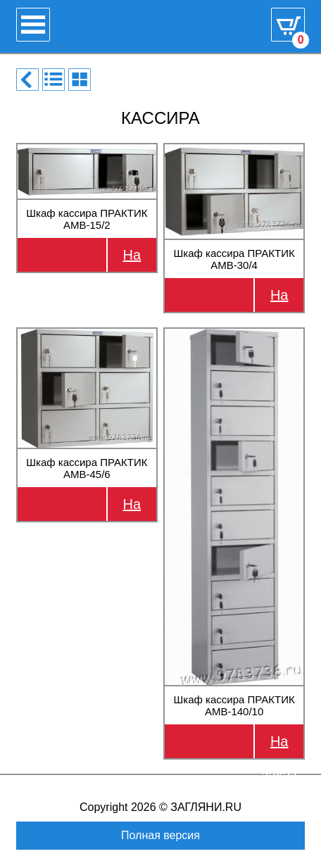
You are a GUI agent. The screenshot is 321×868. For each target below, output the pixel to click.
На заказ (132, 259)
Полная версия (160, 835)
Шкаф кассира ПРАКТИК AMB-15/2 (87, 219)
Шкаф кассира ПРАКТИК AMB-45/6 (87, 468)
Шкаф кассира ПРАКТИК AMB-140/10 (234, 705)
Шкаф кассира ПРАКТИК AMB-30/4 (234, 259)
